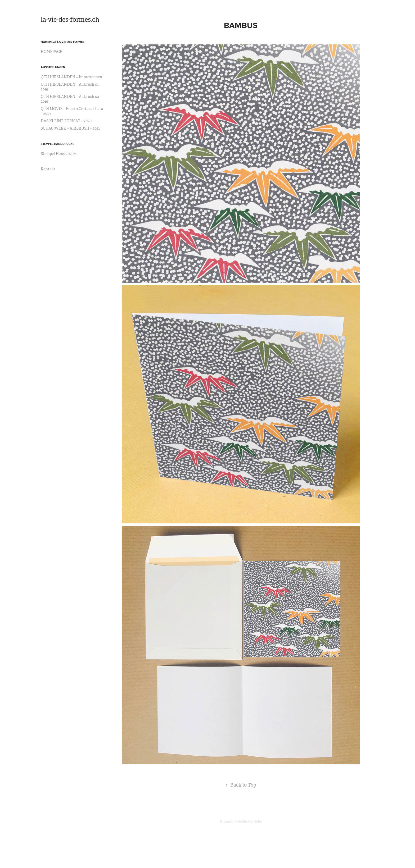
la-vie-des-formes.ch (70, 20)
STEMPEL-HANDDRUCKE (57, 144)
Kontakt (48, 169)
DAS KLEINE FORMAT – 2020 (66, 121)
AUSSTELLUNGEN (53, 67)
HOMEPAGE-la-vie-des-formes (63, 42)
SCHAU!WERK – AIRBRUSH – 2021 (70, 128)
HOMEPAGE (51, 52)
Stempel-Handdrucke (59, 154)
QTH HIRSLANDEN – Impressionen (71, 77)
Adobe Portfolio (250, 821)
